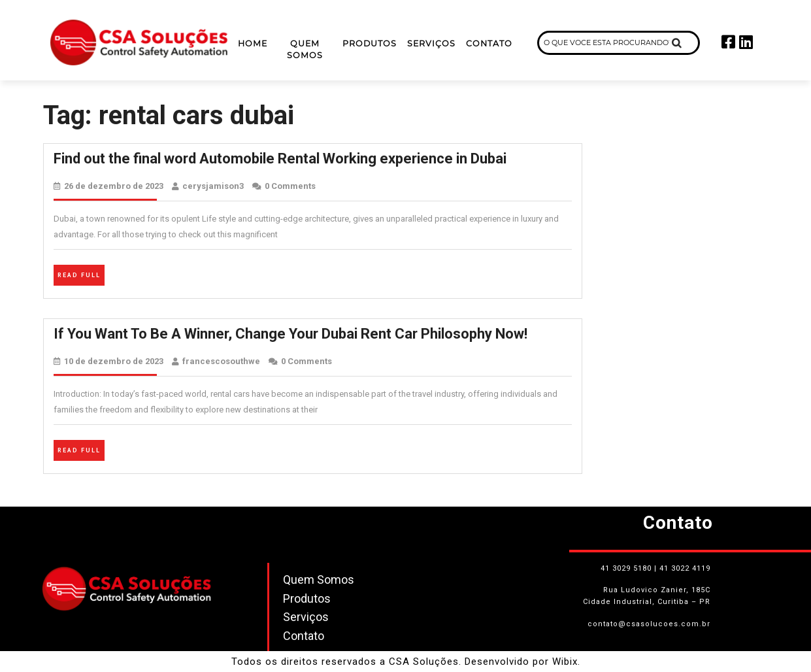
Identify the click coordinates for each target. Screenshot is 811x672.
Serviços (431, 43)
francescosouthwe (221, 361)
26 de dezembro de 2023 (114, 186)
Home (253, 43)
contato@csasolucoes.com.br (649, 624)
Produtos (370, 43)
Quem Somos (305, 50)
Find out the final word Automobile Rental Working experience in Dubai (280, 159)
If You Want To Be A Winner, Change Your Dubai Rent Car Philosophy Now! (290, 334)
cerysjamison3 (213, 186)
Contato (489, 43)
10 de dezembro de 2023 (114, 361)
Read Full (81, 274)
